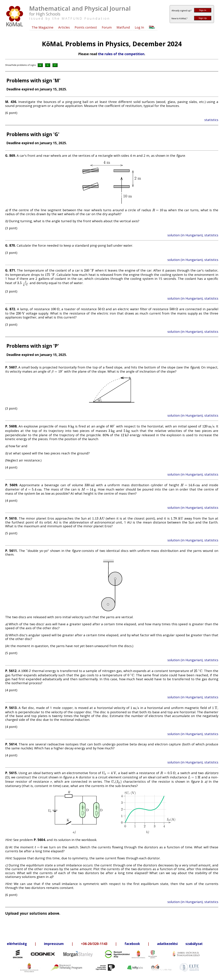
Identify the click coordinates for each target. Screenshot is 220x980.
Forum (107, 27)
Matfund (123, 27)
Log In (139, 27)
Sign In (203, 10)
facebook (132, 944)
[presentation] (160, 210)
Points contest (86, 27)
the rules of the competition (121, 54)
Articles (64, 27)
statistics (211, 120)
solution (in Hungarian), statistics (193, 235)
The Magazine (43, 27)
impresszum (54, 944)
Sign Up (203, 18)
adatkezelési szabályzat (180, 944)
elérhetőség (17, 944)
